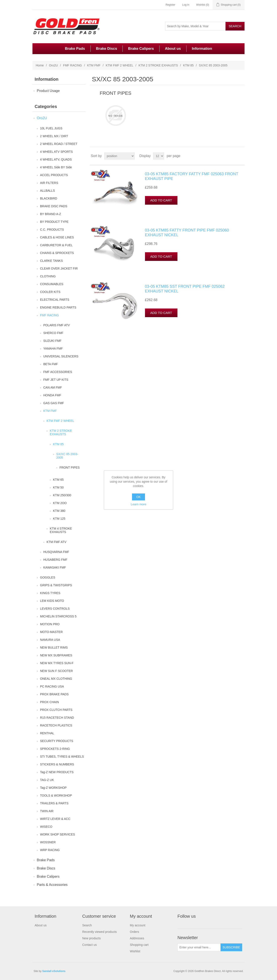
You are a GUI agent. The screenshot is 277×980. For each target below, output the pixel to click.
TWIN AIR (47, 811)
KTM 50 (58, 487)
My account (138, 925)
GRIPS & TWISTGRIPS (56, 585)
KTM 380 (59, 511)
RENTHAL (47, 733)
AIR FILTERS (49, 183)
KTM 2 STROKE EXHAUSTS (158, 65)
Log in (186, 5)
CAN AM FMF (53, 387)
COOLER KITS (50, 292)
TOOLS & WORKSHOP (56, 795)
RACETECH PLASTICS (56, 725)
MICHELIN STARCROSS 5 (58, 616)
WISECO (46, 827)
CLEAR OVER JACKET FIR (59, 268)
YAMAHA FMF (53, 349)
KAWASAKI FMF (55, 567)
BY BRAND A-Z (51, 214)
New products (92, 938)
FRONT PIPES (70, 468)
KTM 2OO (60, 503)
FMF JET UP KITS (56, 380)
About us (173, 49)
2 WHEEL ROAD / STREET (59, 144)
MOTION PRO (50, 624)
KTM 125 (59, 519)
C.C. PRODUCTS (52, 230)
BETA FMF (51, 364)
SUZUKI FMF (52, 341)
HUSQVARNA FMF (56, 552)
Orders (134, 932)
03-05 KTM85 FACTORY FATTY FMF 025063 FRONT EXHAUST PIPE (192, 176)
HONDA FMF (52, 395)
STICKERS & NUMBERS (57, 764)
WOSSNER (48, 842)
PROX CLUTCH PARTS (56, 710)
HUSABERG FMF (55, 560)
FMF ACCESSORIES (58, 372)
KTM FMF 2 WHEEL (119, 65)
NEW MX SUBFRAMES (56, 655)
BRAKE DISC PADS (54, 206)
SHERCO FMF (53, 333)
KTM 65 (58, 480)
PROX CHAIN (49, 702)
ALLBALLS (48, 191)
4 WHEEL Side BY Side (56, 167)
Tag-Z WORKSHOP (53, 788)
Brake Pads (75, 49)
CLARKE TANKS (51, 261)
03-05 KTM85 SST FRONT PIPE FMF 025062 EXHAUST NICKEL (185, 289)
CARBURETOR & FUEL (56, 245)
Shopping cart (139, 945)
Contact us (89, 945)
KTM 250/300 (62, 495)
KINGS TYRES (50, 593)
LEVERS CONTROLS (55, 609)
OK (138, 497)
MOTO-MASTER (51, 632)
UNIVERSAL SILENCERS (61, 356)
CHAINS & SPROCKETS (57, 253)
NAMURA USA (50, 640)
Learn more (138, 504)
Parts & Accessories (52, 885)
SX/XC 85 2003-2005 (67, 456)
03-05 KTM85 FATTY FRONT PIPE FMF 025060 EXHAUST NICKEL (187, 233)
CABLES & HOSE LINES (57, 237)
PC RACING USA (52, 686)
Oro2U (53, 65)
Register (170, 5)
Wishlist (135, 951)
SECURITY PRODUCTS (57, 741)
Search (87, 925)
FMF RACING (72, 65)
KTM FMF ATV (56, 542)
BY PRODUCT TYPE (54, 222)
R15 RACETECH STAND (57, 718)
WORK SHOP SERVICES (57, 834)
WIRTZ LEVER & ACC (55, 819)
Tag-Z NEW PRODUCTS (57, 772)
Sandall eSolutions (54, 971)
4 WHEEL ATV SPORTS (56, 152)
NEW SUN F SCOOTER (56, 671)
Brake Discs (107, 49)
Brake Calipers (141, 49)
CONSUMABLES (52, 284)
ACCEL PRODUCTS (54, 175)
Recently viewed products (100, 932)
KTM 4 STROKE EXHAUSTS (61, 530)
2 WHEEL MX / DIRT (54, 136)
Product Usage (48, 91)
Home (40, 65)
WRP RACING (50, 850)
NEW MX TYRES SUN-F (57, 663)
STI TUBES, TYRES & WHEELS (62, 757)
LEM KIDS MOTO (52, 601)
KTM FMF (94, 65)
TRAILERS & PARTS (54, 803)
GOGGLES (48, 577)
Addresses (137, 938)
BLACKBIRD (49, 198)
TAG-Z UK (47, 780)
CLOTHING (48, 276)
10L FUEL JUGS (51, 128)
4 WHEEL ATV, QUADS (56, 159)
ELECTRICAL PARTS (55, 300)
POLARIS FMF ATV (57, 325)
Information (202, 49)
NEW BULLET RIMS (54, 647)
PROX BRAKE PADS (54, 694)
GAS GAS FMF (54, 403)
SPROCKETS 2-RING (55, 749)
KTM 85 (188, 65)
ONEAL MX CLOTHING (56, 679)
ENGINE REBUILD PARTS (58, 307)
